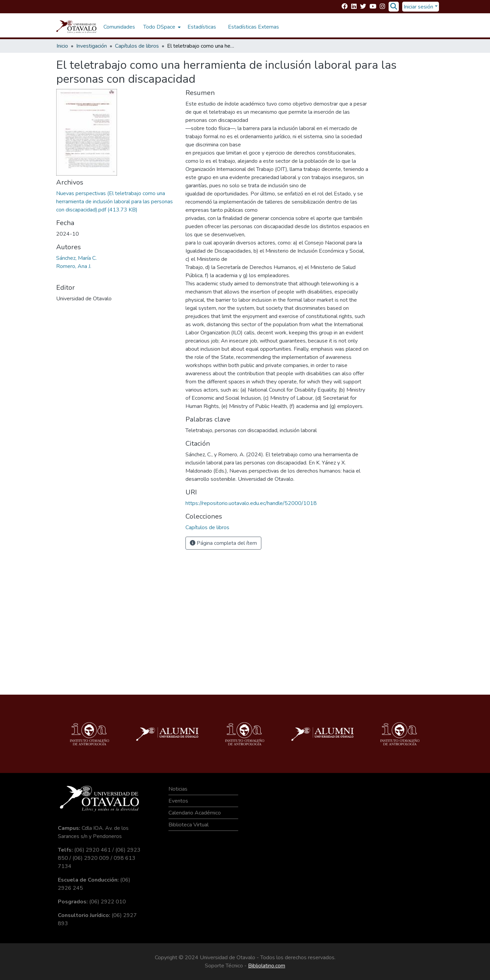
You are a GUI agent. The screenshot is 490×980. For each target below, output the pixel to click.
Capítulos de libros (137, 46)
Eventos (178, 801)
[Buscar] (394, 7)
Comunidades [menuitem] (119, 27)
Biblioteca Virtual (189, 825)
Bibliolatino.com (267, 966)
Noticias (178, 789)
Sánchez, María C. (76, 258)
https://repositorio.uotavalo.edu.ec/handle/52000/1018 (251, 503)
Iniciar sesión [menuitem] (418, 7)
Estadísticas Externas (254, 27)
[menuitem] (161, 27)
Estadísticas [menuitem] (202, 27)
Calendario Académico (195, 813)
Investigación (92, 46)
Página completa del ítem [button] (223, 543)
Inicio (62, 46)
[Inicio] (76, 27)
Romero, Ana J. (74, 266)
